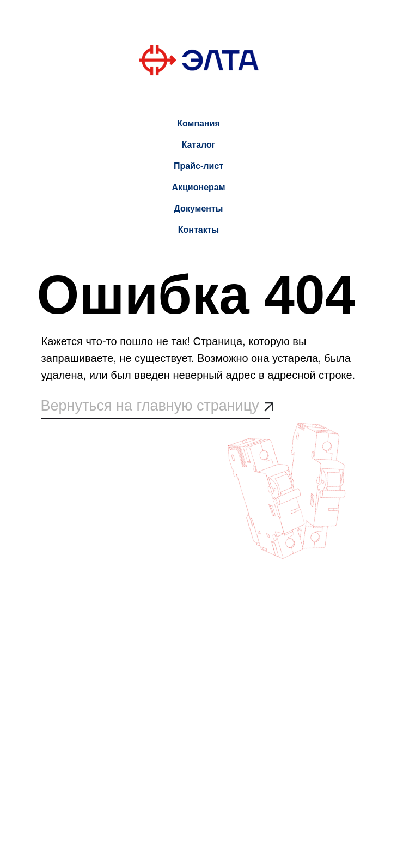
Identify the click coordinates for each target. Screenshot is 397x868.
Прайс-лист (198, 166)
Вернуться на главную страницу (150, 406)
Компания (198, 123)
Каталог (199, 145)
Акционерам (198, 187)
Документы (199, 209)
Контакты (198, 230)
